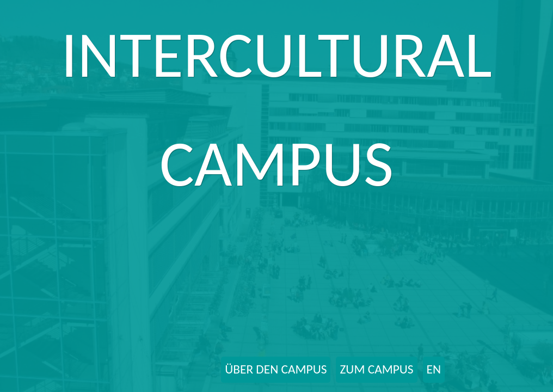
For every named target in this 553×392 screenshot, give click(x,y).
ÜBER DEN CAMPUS (276, 369)
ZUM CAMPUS (376, 369)
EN (434, 369)
